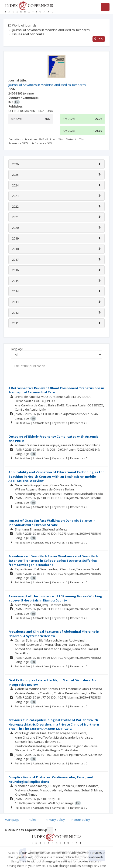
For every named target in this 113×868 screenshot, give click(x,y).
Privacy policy (55, 820)
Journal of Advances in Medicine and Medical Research (51, 30)
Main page (12, 820)
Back (99, 39)
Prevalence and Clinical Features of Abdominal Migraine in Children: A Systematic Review (54, 634)
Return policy (81, 820)
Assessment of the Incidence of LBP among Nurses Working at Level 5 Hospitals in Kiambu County (55, 598)
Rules (33, 820)
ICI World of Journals (22, 25)
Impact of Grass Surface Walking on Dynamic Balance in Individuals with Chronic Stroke (52, 523)
